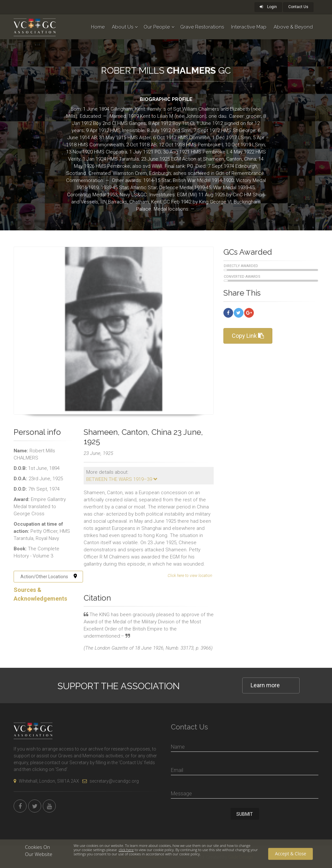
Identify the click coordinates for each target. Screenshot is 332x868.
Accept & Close (290, 854)
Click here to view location (190, 576)
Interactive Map (249, 27)
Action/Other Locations (49, 577)
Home (98, 27)
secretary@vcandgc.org (111, 781)
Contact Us (298, 7)
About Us (123, 27)
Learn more (265, 685)
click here (126, 850)
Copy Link (248, 336)
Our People (157, 27)
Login (268, 7)
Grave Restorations (202, 27)
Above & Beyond (293, 27)
